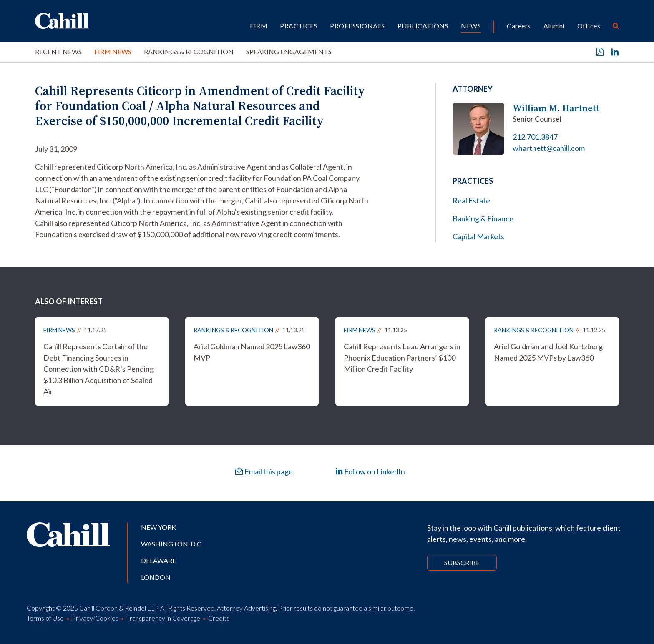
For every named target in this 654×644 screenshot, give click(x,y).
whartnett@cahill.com (549, 148)
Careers (519, 26)
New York (158, 527)
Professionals (357, 26)
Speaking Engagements (289, 51)
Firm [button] (259, 26)
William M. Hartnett (556, 108)
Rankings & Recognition (189, 51)
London (156, 577)
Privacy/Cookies (95, 618)
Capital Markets (478, 236)
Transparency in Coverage (163, 618)
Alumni (554, 26)
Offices (589, 26)
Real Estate (471, 200)
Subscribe (462, 563)
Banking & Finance (483, 218)
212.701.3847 (535, 137)
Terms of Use (45, 618)
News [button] (471, 26)
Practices (299, 26)
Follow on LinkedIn (370, 471)
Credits (219, 618)
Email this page (264, 471)
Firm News (113, 51)
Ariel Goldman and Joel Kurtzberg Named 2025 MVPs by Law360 (548, 352)
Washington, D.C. (172, 544)
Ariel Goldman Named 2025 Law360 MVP (252, 352)
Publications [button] (423, 26)
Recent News (58, 51)
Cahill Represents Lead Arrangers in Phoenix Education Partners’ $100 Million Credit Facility (402, 358)
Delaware (158, 560)
